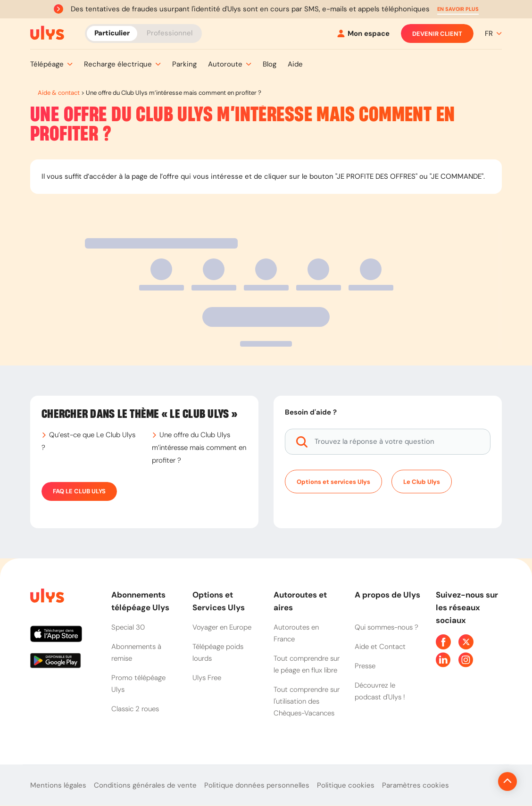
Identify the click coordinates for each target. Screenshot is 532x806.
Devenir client (437, 33)
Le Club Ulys (422, 482)
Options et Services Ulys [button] (219, 601)
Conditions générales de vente (145, 785)
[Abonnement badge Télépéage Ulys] (47, 33)
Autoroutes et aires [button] (300, 601)
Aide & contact (59, 93)
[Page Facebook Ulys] (443, 642)
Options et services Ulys (333, 482)
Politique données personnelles (257, 785)
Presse (365, 666)
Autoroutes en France (296, 633)
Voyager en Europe (222, 627)
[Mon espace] (363, 34)
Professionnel (170, 33)
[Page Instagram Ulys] (466, 660)
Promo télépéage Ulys (138, 684)
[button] (458, 9)
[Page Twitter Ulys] (466, 642)
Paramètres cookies (416, 785)
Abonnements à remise (136, 652)
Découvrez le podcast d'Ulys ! (380, 691)
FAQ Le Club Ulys (79, 491)
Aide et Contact (380, 647)
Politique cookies (346, 785)
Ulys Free (207, 678)
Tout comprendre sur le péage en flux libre (307, 664)
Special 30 (128, 627)
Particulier (112, 33)
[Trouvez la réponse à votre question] (388, 442)
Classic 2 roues (135, 709)
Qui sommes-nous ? (387, 627)
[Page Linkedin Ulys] (443, 660)
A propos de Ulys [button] (387, 595)
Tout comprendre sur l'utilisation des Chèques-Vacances (307, 701)
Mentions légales (58, 785)
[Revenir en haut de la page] (476, 781)
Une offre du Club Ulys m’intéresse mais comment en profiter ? (199, 448)
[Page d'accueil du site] (46, 597)
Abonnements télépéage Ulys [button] (140, 601)
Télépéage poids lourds (218, 652)
